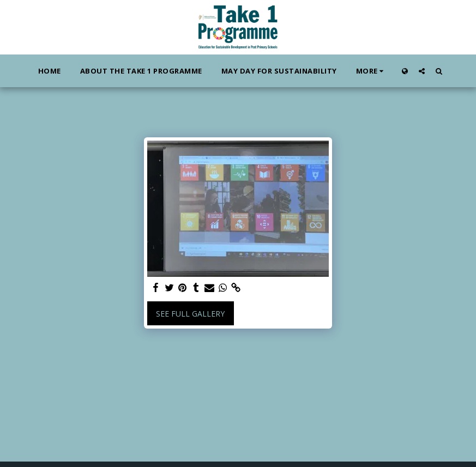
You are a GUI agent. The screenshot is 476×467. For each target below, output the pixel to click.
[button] (422, 71)
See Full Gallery (190, 314)
